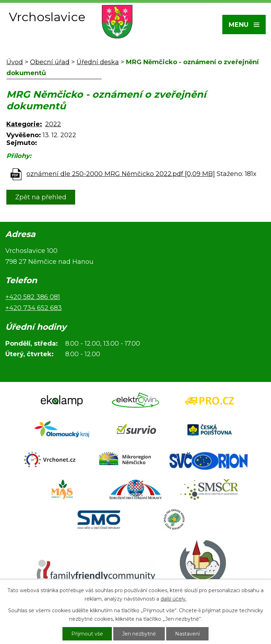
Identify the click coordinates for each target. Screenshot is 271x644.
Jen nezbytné (139, 634)
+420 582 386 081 (33, 297)
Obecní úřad (50, 62)
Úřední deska (98, 62)
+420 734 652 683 (34, 308)
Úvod (15, 62)
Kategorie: (24, 124)
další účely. (174, 599)
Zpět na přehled (41, 197)
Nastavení (187, 634)
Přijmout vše (87, 634)
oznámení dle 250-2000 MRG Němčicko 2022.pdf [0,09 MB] (121, 174)
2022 (53, 124)
